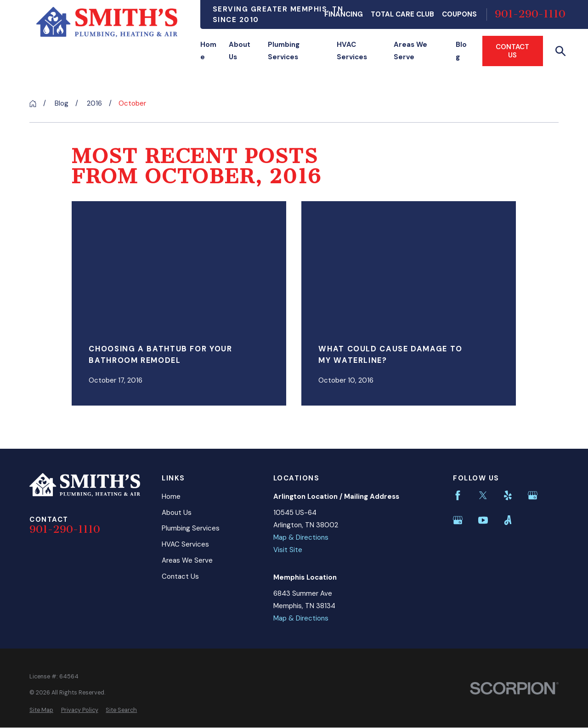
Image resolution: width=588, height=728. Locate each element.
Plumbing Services (191, 528)
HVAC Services (185, 544)
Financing (344, 14)
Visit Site (288, 550)
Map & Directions (301, 537)
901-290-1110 (530, 14)
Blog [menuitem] (461, 51)
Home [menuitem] (208, 51)
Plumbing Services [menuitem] (284, 51)
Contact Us (512, 51)
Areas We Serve (187, 560)
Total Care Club (402, 14)
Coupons (459, 14)
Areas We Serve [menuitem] (410, 51)
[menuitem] (41, 710)
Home (171, 497)
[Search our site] (561, 51)
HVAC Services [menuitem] (352, 51)
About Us (177, 513)
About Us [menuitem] (240, 51)
